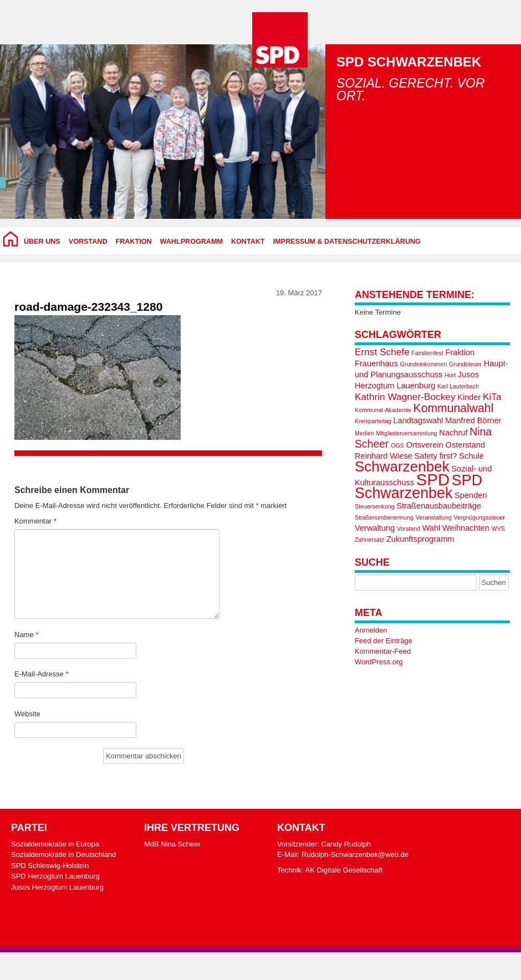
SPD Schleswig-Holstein (50, 866)
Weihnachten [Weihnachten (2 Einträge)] (466, 528)
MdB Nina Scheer (172, 844)
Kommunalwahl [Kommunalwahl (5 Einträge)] (454, 408)
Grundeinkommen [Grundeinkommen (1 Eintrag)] (424, 364)
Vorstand (88, 242)
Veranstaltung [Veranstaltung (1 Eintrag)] (434, 517)
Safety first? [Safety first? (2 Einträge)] (436, 456)
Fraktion (134, 242)
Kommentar (35, 521)
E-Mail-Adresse (42, 674)
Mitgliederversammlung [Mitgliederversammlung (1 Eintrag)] (407, 433)
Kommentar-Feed (383, 651)
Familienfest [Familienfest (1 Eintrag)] (427, 353)
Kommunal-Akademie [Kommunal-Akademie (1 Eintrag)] (383, 410)
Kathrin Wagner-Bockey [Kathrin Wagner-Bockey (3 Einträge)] (405, 397)
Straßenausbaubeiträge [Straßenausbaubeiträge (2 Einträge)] (439, 506)
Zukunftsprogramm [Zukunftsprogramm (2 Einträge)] (420, 539)
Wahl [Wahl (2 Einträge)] (431, 528)
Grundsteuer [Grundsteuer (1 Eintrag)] (465, 364)
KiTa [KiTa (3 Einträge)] (492, 397)
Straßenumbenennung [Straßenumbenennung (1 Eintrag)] (384, 517)
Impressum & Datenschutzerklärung (347, 242)
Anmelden (371, 630)
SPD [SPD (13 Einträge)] (433, 479)
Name (26, 635)
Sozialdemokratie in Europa (55, 844)
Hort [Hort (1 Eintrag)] (450, 375)
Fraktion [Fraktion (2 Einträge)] (460, 352)
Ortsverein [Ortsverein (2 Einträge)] (425, 445)
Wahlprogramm (191, 242)
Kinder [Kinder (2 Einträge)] (469, 397)
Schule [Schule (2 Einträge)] (471, 456)
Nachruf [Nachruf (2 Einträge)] (453, 433)
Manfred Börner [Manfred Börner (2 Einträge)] (473, 420)
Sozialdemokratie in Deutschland (63, 855)
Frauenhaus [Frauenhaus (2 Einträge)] (376, 363)
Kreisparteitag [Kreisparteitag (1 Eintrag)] (373, 421)
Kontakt (248, 242)
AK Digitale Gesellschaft (344, 870)
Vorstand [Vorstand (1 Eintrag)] (408, 529)
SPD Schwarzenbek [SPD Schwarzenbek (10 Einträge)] (418, 487)
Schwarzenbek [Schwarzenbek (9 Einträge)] (402, 466)
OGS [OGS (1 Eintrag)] (397, 445)
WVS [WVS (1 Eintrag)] (498, 529)
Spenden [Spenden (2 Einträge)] (471, 495)
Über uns (42, 242)
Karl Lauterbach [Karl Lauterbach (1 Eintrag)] (458, 386)
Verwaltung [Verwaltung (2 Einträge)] (375, 528)
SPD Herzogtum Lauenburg (55, 876)
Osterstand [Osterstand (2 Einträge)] (465, 445)
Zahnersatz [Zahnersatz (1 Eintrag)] (369, 540)
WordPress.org (379, 662)
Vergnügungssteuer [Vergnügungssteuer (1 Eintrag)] (479, 517)
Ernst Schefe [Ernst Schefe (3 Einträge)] (382, 352)
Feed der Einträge (384, 641)
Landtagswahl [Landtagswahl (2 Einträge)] (418, 420)
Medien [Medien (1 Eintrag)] (364, 433)
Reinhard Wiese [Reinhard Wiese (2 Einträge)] (384, 456)
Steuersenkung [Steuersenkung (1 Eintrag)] (375, 506)
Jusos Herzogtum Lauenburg (57, 887)
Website (27, 714)
